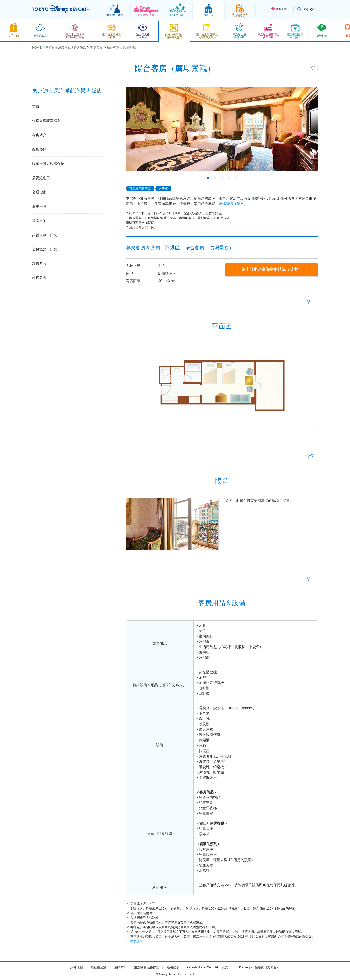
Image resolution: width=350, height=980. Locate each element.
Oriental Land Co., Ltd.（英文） (209, 967)
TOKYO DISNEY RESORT (61, 9)
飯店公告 (39, 278)
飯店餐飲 (39, 149)
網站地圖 (77, 967)
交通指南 (39, 192)
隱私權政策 (98, 967)
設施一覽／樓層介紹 (48, 164)
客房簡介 (39, 135)
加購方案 (39, 221)
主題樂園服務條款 (147, 967)
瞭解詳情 (137, 941)
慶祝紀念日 (41, 178)
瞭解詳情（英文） (233, 204)
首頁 (36, 106)
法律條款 (120, 967)
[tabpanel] (222, 132)
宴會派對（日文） (46, 249)
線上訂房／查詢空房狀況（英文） (272, 269)
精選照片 (39, 264)
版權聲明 (173, 967)
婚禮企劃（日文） (46, 235)
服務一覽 (39, 206)
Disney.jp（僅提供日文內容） (259, 967)
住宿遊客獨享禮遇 (46, 121)
